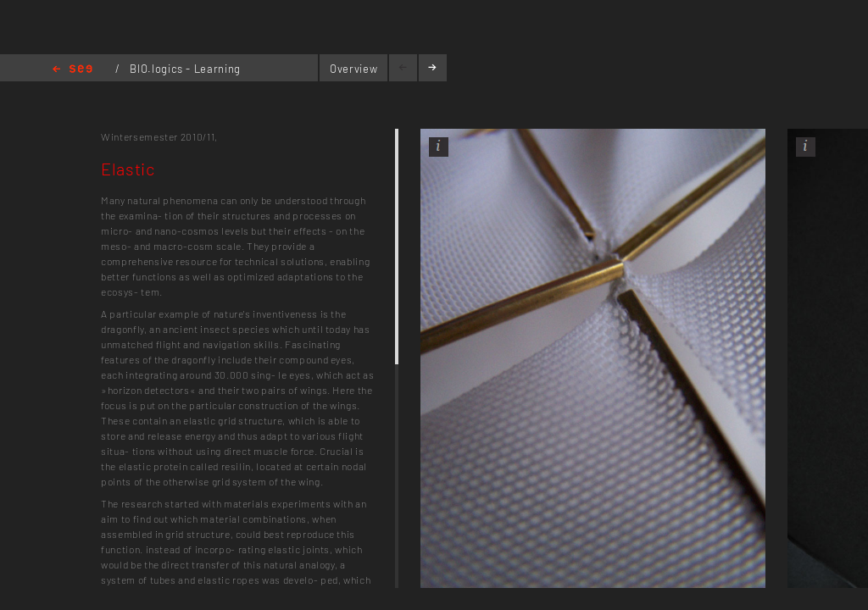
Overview (353, 69)
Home (72, 70)
